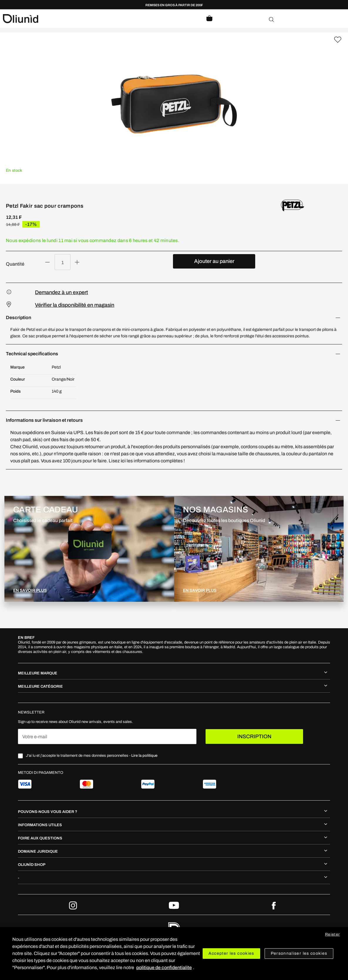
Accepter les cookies (231, 953)
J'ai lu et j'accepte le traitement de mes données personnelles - (92, 756)
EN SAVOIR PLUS (30, 590)
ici (124, 461)
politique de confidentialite (164, 967)
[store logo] (89, 19)
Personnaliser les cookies (299, 953)
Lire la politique (144, 756)
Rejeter (332, 934)
